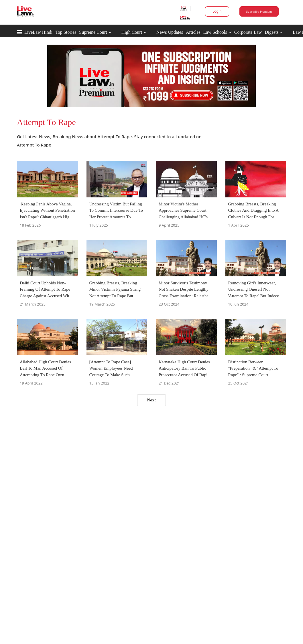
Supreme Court (93, 32)
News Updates (170, 32)
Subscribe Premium (259, 11)
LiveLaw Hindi (38, 32)
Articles (193, 32)
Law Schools (217, 32)
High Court (132, 32)
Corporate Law (248, 32)
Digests (271, 32)
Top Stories (66, 32)
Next (151, 400)
